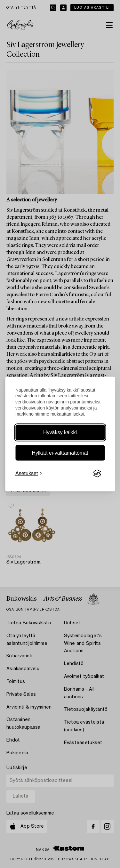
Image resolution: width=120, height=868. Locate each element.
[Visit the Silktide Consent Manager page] (97, 474)
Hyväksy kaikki (60, 432)
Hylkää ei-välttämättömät (60, 453)
